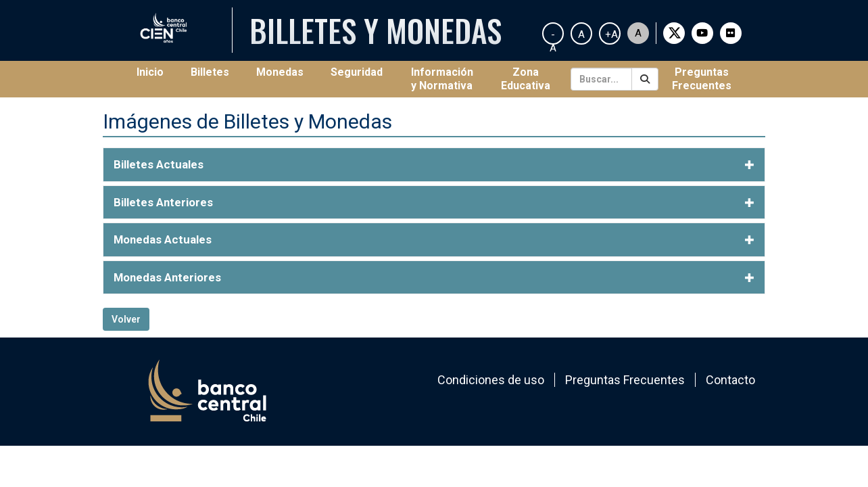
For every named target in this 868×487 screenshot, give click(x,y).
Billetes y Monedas (376, 30)
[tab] (434, 164)
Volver (126, 319)
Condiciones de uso (491, 380)
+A (611, 34)
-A (553, 37)
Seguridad (357, 72)
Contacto (730, 380)
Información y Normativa (442, 79)
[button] (434, 164)
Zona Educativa (526, 79)
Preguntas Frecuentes (702, 79)
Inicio (157, 72)
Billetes (210, 72)
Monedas (280, 72)
